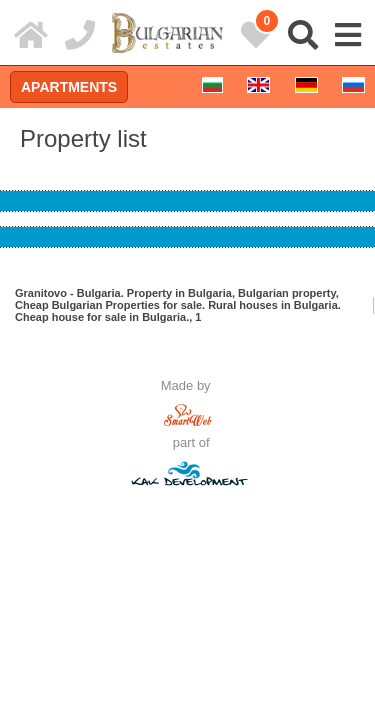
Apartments (69, 87)
